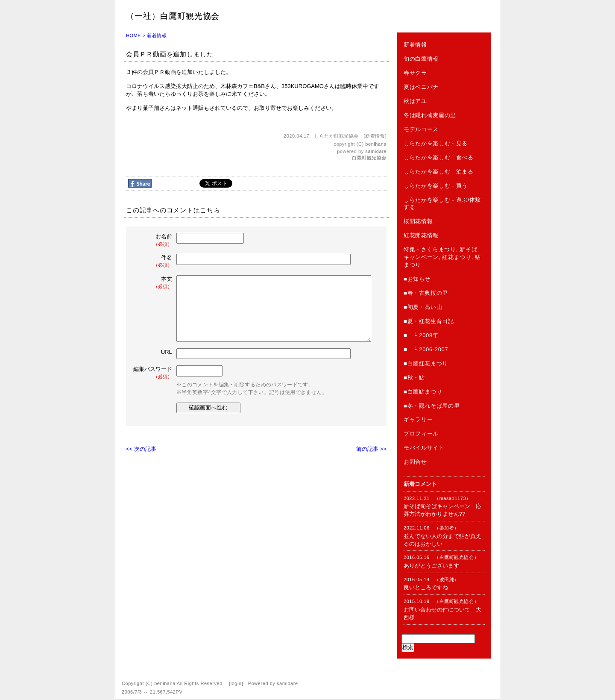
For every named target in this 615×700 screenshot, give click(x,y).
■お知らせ (417, 279)
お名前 (153, 240)
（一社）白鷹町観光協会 (173, 16)
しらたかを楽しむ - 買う (436, 186)
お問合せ (415, 462)
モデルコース (421, 129)
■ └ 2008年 (421, 335)
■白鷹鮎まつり (423, 392)
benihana (376, 144)
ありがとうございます (431, 566)
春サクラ (415, 73)
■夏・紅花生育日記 (429, 321)
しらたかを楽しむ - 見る (436, 143)
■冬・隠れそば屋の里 (432, 406)
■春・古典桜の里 (426, 293)
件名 (153, 261)
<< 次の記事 (141, 449)
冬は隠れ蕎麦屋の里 (430, 115)
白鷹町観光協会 (369, 158)
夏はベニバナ (421, 87)
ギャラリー (418, 419)
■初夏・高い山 (423, 307)
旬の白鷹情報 (421, 59)
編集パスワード (153, 373)
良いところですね (426, 587)
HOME (133, 35)
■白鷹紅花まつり (426, 363)
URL (167, 352)
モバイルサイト (424, 448)
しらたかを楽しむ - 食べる (439, 157)
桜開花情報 (418, 221)
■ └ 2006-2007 (426, 349)
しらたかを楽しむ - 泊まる (439, 172)
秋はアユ (415, 101)
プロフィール (421, 434)
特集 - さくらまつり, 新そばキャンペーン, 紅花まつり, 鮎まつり (442, 257)
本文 (153, 283)
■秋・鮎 (414, 378)
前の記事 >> (371, 449)
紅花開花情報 (421, 235)
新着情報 (157, 35)
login (236, 683)
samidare (376, 151)
